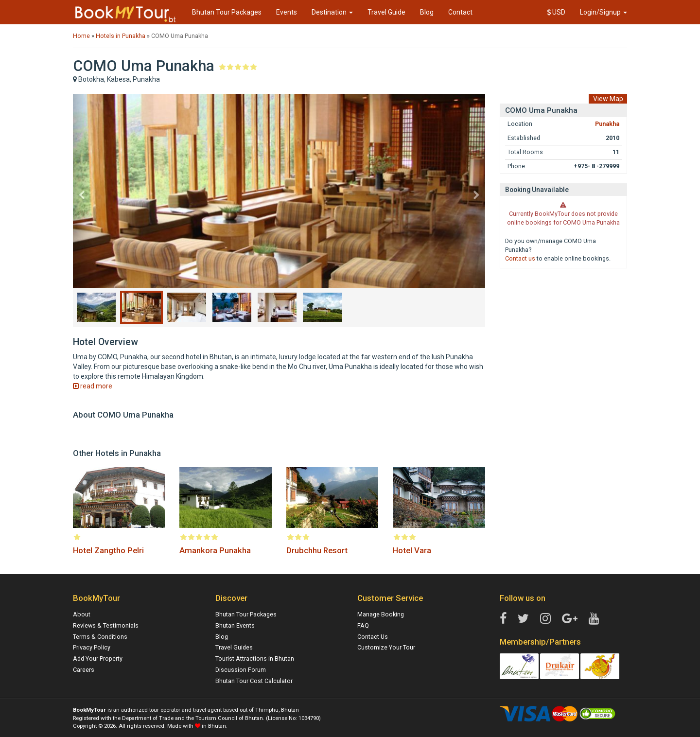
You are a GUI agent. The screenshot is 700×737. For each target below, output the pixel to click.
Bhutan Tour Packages (227, 12)
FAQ (363, 625)
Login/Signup (604, 12)
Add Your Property (98, 658)
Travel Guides (234, 647)
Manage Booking (381, 614)
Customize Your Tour (386, 647)
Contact (460, 12)
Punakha (607, 124)
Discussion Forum (241, 670)
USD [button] (556, 12)
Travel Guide (386, 12)
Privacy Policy (92, 647)
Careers (84, 670)
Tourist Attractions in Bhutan (255, 658)
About (82, 614)
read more (93, 386)
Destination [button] (332, 12)
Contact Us (373, 637)
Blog (427, 12)
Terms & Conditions (100, 637)
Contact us (520, 258)
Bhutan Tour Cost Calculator (254, 681)
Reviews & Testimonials (106, 625)
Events (287, 12)
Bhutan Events (235, 625)
